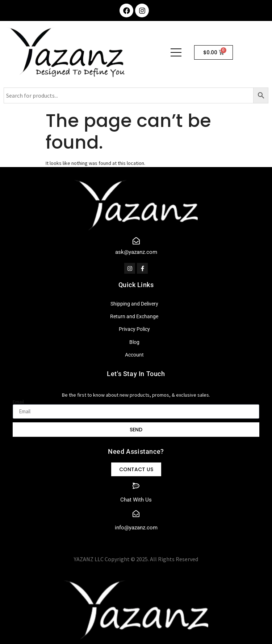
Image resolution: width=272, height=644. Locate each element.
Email (18, 402)
